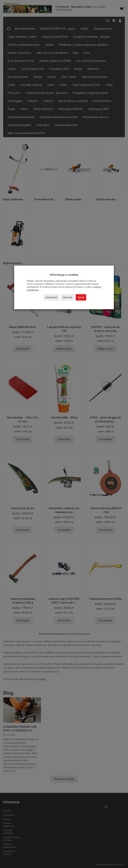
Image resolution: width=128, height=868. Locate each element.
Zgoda (81, 297)
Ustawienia (51, 297)
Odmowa (67, 297)
